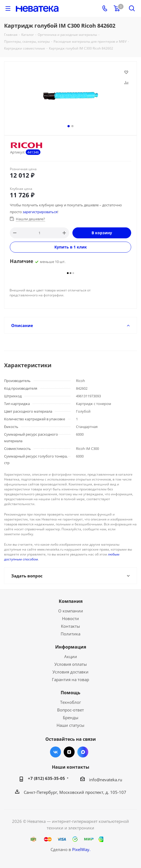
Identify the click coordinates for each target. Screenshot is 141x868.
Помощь (70, 693)
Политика (70, 634)
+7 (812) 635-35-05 (46, 778)
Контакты (70, 626)
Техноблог (70, 702)
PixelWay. (81, 849)
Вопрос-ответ (70, 710)
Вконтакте (55, 752)
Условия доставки (70, 672)
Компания (71, 601)
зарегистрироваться (40, 212)
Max (83, 752)
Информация (71, 647)
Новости (70, 618)
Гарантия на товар (70, 679)
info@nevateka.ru (106, 780)
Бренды (71, 717)
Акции (71, 656)
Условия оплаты (71, 664)
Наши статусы (70, 725)
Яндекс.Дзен (69, 752)
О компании (71, 611)
